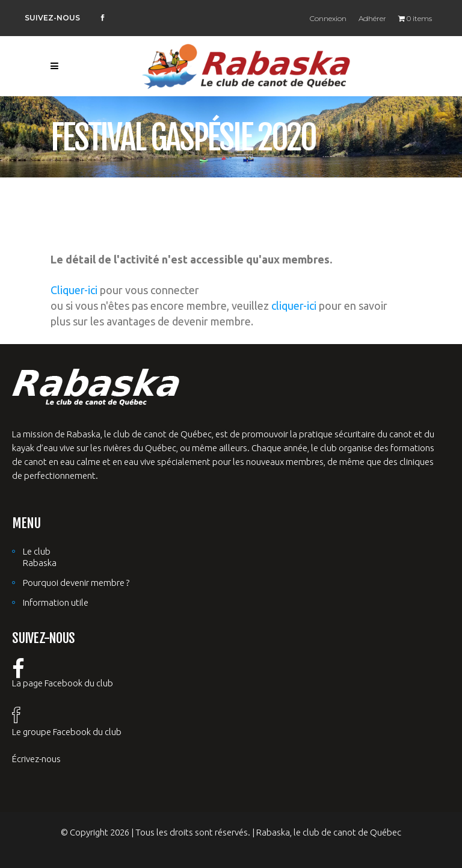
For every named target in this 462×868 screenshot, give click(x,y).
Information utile (56, 602)
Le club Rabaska (40, 557)
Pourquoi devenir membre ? (76, 583)
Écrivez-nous (36, 759)
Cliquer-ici (74, 290)
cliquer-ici (294, 306)
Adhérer (372, 18)
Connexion (328, 18)
